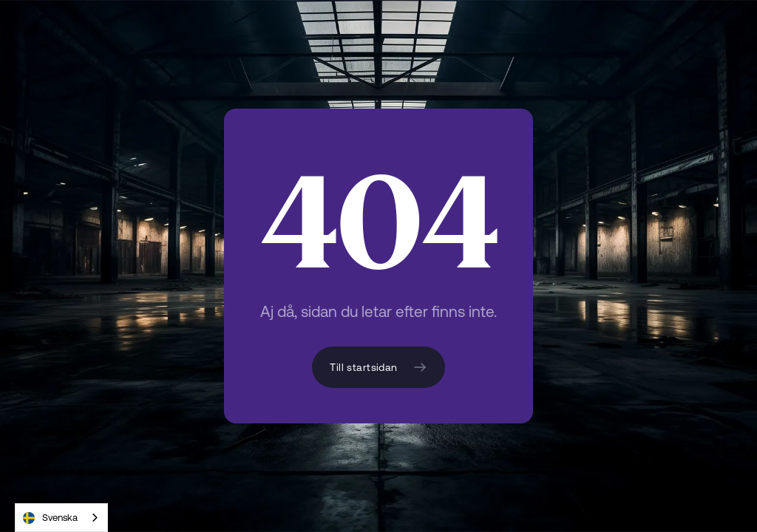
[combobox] (61, 518)
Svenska (50, 518)
